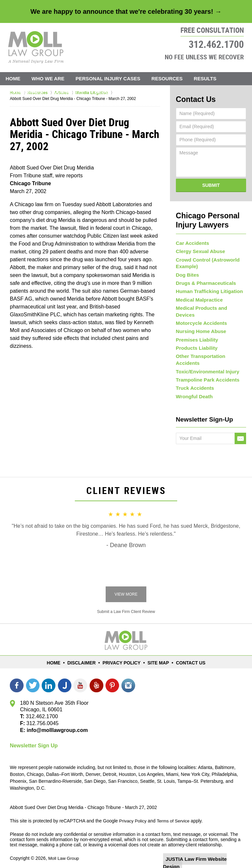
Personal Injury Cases (108, 79)
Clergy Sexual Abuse (199, 248)
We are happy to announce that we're (126, 11)
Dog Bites (187, 271)
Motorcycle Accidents (199, 316)
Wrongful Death (193, 388)
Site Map (157, 654)
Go (240, 431)
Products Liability (195, 344)
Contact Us (136, 92)
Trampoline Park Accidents (205, 370)
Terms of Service (175, 813)
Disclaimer (85, 654)
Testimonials (24, 92)
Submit (211, 184)
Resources (167, 79)
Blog (102, 92)
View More (126, 587)
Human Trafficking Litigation (207, 289)
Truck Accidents (194, 380)
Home (13, 79)
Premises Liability (195, 334)
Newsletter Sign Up (34, 738)
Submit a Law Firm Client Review (126, 604)
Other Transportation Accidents (210, 352)
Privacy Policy (122, 654)
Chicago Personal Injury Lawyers (202, 217)
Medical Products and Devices (209, 307)
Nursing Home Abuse (199, 325)
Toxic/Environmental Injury (205, 362)
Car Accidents (191, 239)
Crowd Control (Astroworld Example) (205, 259)
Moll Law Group (64, 851)
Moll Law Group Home (36, 47)
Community (69, 92)
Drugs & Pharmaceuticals (204, 280)
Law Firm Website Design (207, 851)
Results (205, 79)
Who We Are (48, 79)
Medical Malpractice (198, 298)
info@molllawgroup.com (55, 722)
